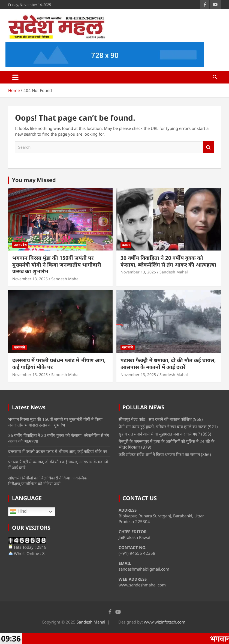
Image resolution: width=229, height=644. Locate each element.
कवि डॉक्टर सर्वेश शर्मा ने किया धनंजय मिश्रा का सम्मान (159, 454)
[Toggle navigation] (15, 77)
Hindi (19, 512)
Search (209, 147)
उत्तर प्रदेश (20, 245)
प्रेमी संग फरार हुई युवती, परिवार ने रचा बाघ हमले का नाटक (163, 427)
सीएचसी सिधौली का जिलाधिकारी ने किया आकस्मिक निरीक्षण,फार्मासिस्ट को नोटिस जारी (48, 481)
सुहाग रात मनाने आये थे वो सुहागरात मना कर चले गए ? (159, 434)
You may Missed (34, 180)
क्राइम (126, 245)
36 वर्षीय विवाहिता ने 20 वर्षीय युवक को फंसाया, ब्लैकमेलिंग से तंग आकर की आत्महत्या (168, 261)
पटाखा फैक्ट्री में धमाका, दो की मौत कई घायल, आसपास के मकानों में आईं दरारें (168, 364)
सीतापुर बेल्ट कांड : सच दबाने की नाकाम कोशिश (155, 419)
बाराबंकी (19, 347)
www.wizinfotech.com (165, 622)
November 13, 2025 (30, 279)
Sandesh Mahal (65, 279)
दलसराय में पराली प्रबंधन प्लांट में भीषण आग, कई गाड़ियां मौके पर (59, 364)
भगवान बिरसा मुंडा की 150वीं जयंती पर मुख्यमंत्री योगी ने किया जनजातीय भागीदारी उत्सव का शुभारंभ (57, 265)
